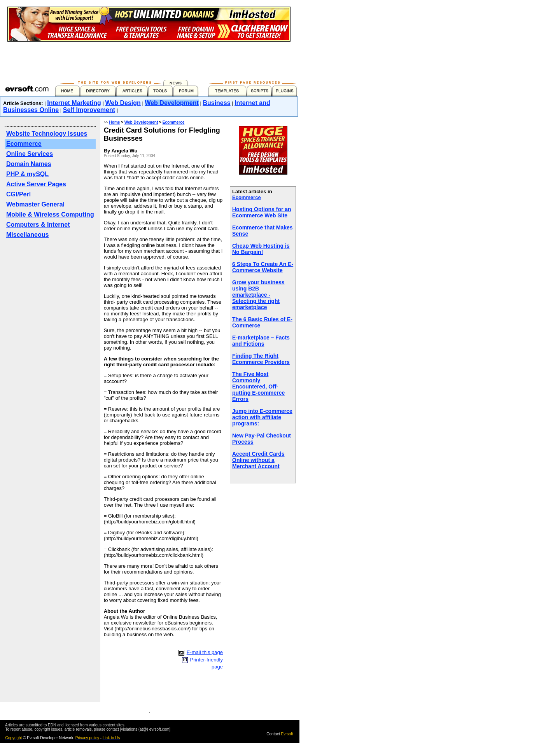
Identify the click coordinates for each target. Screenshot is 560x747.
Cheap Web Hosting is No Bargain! (261, 249)
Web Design (123, 103)
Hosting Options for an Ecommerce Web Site (262, 212)
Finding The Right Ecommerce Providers (261, 359)
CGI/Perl (18, 194)
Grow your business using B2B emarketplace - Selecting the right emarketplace (258, 295)
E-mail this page (205, 652)
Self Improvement (89, 110)
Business (216, 103)
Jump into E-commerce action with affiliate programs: (262, 417)
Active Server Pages (36, 184)
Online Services (30, 154)
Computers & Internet (38, 225)
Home (115, 122)
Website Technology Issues (47, 134)
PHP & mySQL (27, 174)
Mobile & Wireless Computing (50, 214)
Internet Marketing (74, 103)
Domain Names (29, 164)
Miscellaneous (27, 235)
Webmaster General (35, 204)
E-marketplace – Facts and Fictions (261, 341)
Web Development (171, 103)
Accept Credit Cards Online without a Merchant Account (258, 460)
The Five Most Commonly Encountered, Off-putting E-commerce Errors (258, 387)
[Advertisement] (149, 59)
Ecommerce (24, 144)
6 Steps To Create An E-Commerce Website (263, 267)
